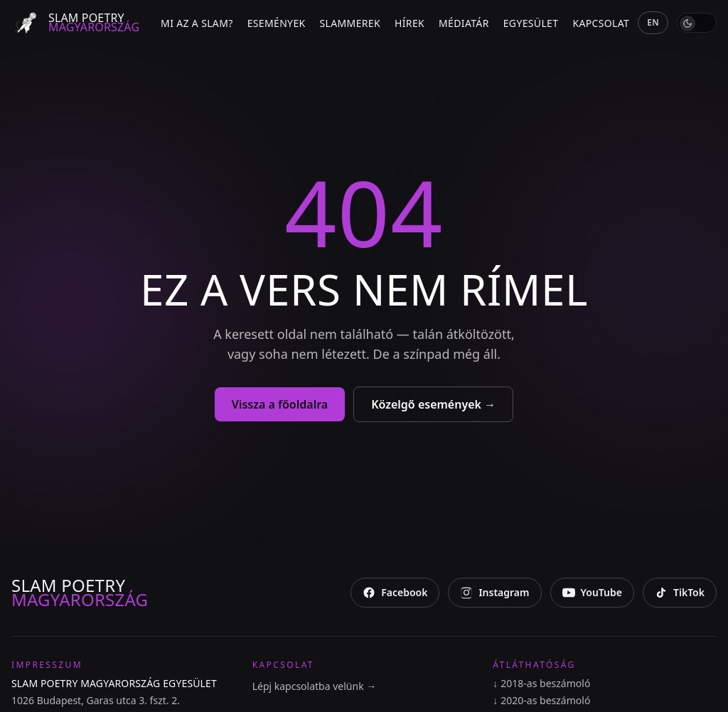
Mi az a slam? (197, 23)
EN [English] (653, 22)
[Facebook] (395, 593)
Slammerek (350, 23)
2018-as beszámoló (541, 684)
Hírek (409, 23)
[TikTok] (680, 593)
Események (277, 23)
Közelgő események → (433, 404)
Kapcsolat (601, 23)
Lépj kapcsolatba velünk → (315, 686)
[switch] (697, 23)
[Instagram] (494, 593)
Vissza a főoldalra (280, 404)
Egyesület (531, 23)
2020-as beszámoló (541, 701)
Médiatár (464, 23)
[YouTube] (592, 593)
